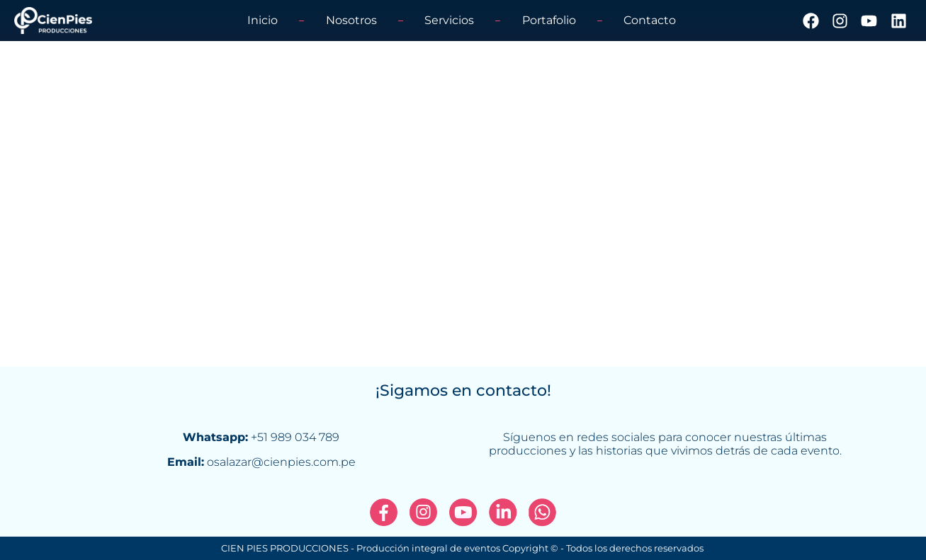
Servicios (449, 20)
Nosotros (351, 20)
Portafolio (549, 20)
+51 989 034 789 (295, 437)
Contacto (650, 20)
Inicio (262, 20)
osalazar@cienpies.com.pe (281, 462)
